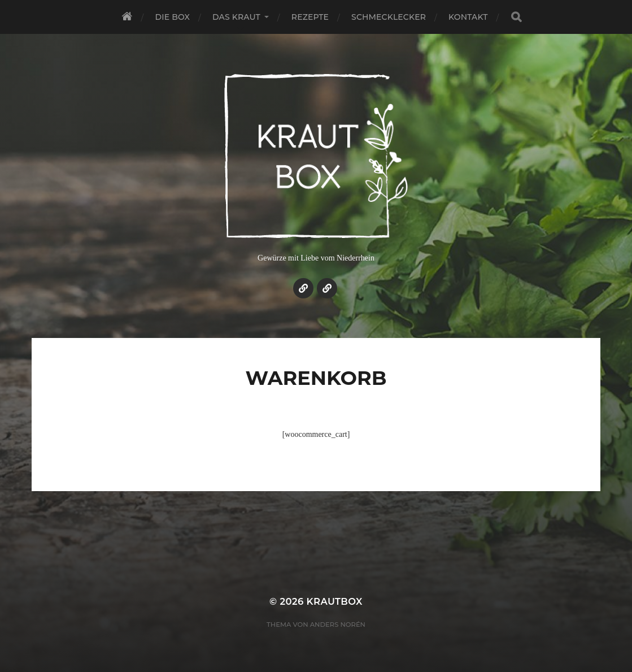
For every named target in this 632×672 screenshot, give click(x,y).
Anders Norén (338, 625)
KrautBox (335, 601)
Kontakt (468, 17)
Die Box (173, 17)
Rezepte (310, 17)
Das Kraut (236, 17)
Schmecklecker (389, 17)
